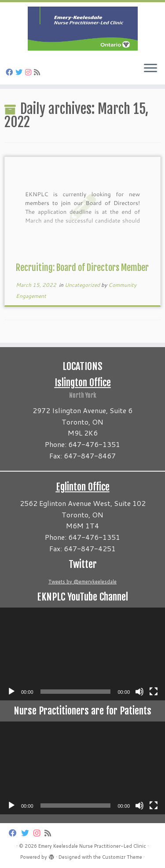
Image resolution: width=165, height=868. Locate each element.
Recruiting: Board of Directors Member (82, 268)
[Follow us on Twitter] (20, 72)
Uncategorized (83, 285)
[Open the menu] (150, 69)
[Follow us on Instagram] (29, 72)
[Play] (11, 692)
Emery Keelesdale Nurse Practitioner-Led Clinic (92, 846)
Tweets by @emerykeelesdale (82, 582)
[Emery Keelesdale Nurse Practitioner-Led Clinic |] (82, 29)
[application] (82, 654)
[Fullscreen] (154, 692)
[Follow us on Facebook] (11, 72)
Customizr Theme (122, 857)
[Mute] (139, 692)
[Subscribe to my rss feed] (38, 72)
